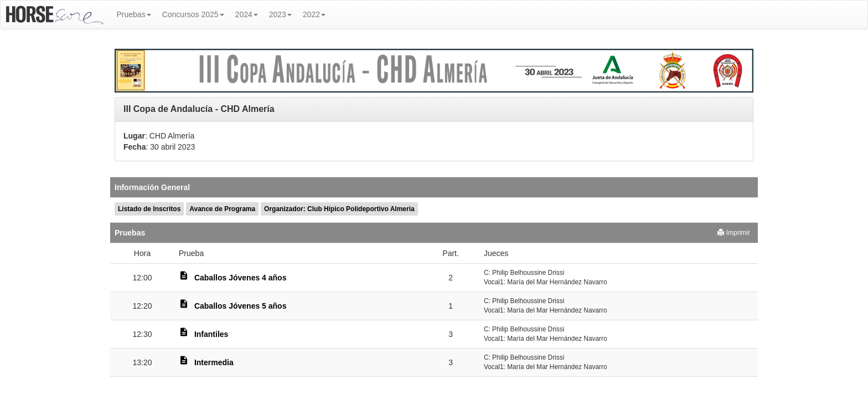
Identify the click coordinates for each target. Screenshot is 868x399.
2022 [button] (314, 14)
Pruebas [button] (134, 14)
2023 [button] (280, 14)
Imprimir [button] (734, 233)
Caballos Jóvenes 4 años (241, 278)
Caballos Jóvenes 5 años (241, 306)
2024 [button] (247, 14)
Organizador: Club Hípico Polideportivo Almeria (339, 209)
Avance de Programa (222, 209)
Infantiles (211, 334)
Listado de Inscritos (149, 209)
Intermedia (214, 362)
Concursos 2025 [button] (193, 14)
